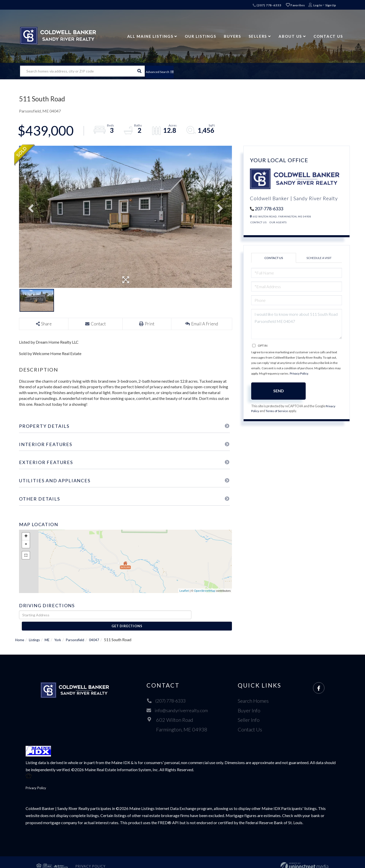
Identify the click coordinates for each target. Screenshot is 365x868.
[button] (139, 71)
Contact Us (258, 222)
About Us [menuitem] (290, 36)
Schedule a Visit (319, 258)
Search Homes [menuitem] (255, 692)
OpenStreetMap (205, 591)
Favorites (295, 5)
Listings (38, 631)
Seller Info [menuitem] (251, 711)
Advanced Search (165, 71)
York (65, 631)
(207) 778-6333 (267, 5)
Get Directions (213, 615)
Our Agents (278, 222)
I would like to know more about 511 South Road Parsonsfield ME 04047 (297, 324)
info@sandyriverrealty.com (178, 702)
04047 (106, 631)
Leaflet (184, 591)
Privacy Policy (299, 373)
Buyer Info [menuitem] (251, 702)
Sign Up (331, 5)
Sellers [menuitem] (258, 36)
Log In (318, 5)
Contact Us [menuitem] (328, 36)
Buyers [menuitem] (232, 36)
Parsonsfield (84, 631)
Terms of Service (278, 411)
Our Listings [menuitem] (200, 36)
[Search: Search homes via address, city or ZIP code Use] (77, 71)
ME (52, 631)
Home (21, 631)
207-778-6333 (269, 209)
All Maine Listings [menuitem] (150, 36)
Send (279, 391)
